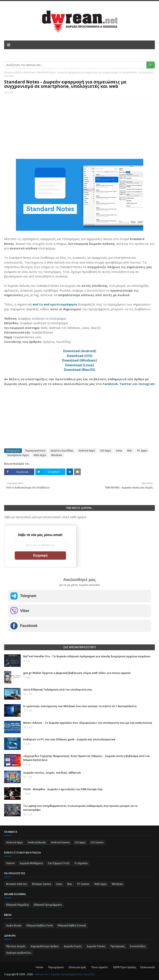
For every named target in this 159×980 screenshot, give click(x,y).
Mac (130, 451)
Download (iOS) (80, 356)
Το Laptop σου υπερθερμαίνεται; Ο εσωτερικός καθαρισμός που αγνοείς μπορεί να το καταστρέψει (80, 808)
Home (39, 967)
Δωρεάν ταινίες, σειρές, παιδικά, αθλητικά (52, 773)
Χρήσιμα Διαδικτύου (19, 953)
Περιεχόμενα (56, 967)
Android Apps (87, 451)
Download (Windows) (79, 360)
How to (10, 863)
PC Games (83, 884)
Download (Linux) (80, 365)
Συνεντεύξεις (138, 946)
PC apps (142, 451)
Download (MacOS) (80, 370)
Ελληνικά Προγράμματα (48, 905)
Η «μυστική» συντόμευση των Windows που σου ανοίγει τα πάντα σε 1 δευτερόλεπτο (80, 706)
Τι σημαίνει (81, 863)
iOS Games (97, 842)
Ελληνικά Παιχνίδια (17, 905)
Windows (29, 72)
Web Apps (40, 455)
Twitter (126, 384)
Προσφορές (118, 946)
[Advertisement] (79, 130)
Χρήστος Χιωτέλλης (62, 451)
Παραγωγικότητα (35, 451)
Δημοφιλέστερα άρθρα (45, 946)
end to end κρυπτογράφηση (55, 304)
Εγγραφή (40, 555)
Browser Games (42, 884)
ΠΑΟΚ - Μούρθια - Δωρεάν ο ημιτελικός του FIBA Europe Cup (63, 789)
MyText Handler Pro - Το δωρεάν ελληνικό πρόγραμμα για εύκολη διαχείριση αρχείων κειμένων (87, 656)
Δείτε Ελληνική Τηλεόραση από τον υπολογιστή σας (58, 689)
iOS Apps (106, 451)
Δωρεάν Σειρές (73, 946)
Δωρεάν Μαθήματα (31, 863)
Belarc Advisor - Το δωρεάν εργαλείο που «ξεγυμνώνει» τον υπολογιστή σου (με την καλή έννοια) (88, 723)
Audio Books (14, 925)
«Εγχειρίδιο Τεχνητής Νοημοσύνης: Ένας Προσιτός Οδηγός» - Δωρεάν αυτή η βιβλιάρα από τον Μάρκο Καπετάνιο (86, 758)
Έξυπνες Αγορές (16, 946)
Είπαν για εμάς (77, 967)
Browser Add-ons (17, 884)
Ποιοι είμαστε (100, 967)
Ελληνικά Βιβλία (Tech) (40, 925)
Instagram (147, 384)
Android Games (60, 842)
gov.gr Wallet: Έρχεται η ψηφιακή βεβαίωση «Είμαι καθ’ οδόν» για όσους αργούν (77, 673)
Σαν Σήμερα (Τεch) (59, 863)
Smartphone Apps (18, 455)
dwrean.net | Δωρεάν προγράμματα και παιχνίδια (65, 974)
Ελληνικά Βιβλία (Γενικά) (72, 925)
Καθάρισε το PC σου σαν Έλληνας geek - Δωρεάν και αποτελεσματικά (69, 739)
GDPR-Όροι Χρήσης (125, 967)
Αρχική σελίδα (13, 72)
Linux (119, 451)
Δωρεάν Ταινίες (96, 946)
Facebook (110, 384)
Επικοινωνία (148, 967)
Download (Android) (80, 351)
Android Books (37, 842)
